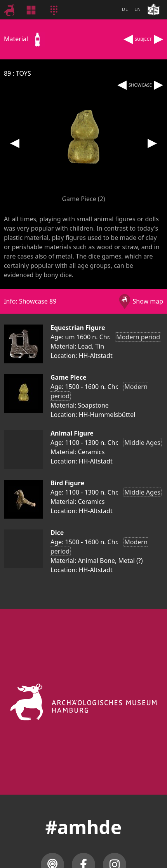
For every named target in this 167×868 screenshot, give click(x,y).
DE (125, 9)
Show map (148, 301)
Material (24, 39)
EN (138, 9)
